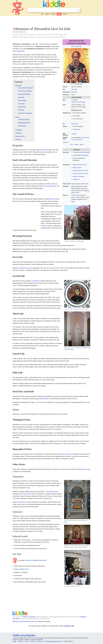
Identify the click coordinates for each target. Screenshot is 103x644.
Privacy (32, 641)
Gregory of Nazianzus (19, 502)
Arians (36, 62)
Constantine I (22, 268)
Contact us (39, 641)
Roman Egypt (82, 102)
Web (43, 14)
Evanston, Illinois (69, 349)
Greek (22, 167)
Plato (72, 144)
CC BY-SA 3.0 (31, 638)
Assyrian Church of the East (80, 173)
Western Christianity (82, 155)
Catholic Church (77, 168)
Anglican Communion (78, 176)
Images (47, 14)
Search (78, 10)
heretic (73, 193)
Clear (75, 10)
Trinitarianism (76, 129)
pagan (85, 186)
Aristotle (76, 144)
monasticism (33, 459)
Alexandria (74, 89)
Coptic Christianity (84, 152)
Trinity (83, 138)
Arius (77, 193)
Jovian (26, 365)
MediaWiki (40, 640)
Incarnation (46, 399)
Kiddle (14, 641)
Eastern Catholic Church (21, 569)
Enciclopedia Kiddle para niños (53, 641)
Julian (47, 337)
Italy (77, 197)
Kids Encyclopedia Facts (19, 32)
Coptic (15, 170)
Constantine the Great (51, 199)
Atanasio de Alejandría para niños (36, 560)
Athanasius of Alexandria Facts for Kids (25, 621)
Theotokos (79, 140)
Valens (26, 377)
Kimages (53, 14)
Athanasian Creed (84, 469)
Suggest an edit (69, 626)
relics (87, 546)
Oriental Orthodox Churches (80, 171)
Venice (73, 197)
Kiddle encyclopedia (29, 617)
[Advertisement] (51, 21)
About (27, 641)
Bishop (73, 186)
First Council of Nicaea (49, 186)
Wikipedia (15, 640)
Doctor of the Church (29, 494)
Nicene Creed (47, 226)
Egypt (73, 202)
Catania (79, 241)
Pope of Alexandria (76, 46)
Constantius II (36, 281)
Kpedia (59, 14)
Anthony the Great (65, 454)
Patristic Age (75, 124)
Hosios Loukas (73, 309)
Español (65, 14)
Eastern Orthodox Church (80, 165)
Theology (74, 134)
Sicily (82, 241)
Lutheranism (76, 179)
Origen (82, 144)
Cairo (85, 199)
